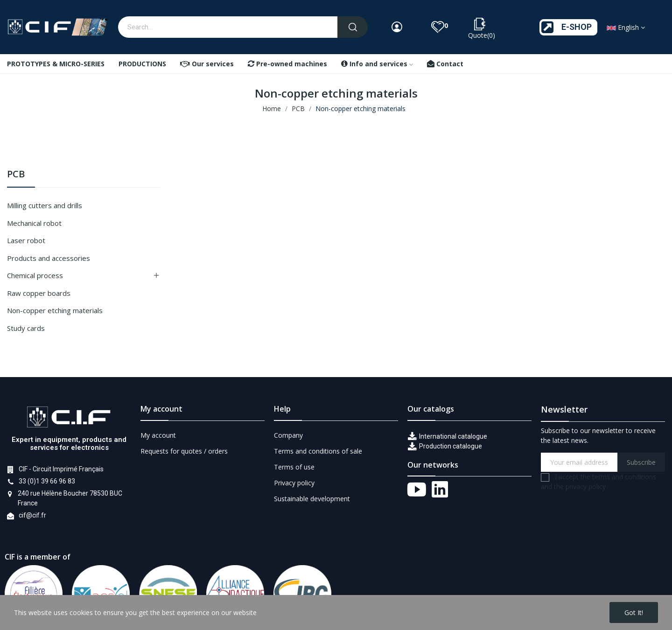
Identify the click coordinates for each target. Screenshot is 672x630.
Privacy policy (294, 483)
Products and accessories (49, 258)
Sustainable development (312, 499)
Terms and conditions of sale (318, 451)
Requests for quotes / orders (184, 451)
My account (158, 435)
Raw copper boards (39, 293)
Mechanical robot (34, 223)
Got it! (634, 612)
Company (288, 435)
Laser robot (26, 240)
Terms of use (294, 467)
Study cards (26, 328)
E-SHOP (577, 27)
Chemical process (35, 275)
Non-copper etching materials (55, 310)
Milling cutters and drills (45, 205)
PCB (16, 175)
